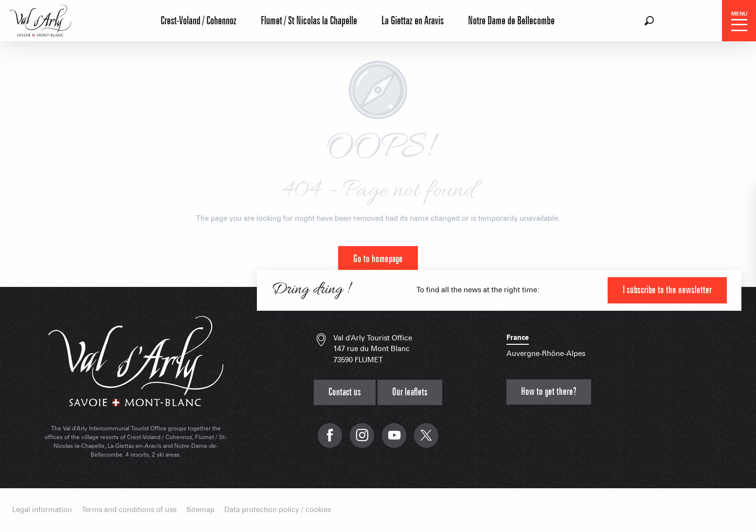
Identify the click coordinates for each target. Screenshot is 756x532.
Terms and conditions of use (129, 510)
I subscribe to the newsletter (667, 290)
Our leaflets (410, 392)
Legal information (42, 510)
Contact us (345, 392)
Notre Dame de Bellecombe (511, 21)
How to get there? (549, 392)
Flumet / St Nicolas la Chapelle (309, 21)
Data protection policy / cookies (278, 510)
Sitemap (200, 510)
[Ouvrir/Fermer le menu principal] (739, 21)
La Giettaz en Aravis (413, 21)
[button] (649, 21)
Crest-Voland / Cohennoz (198, 21)
